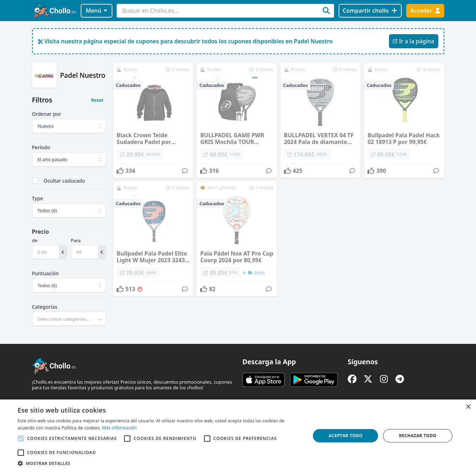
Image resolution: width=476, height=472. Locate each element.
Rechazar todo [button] (418, 436)
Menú (96, 11)
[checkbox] (35, 181)
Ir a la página (414, 41)
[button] (160, 463)
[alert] (238, 436)
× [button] (468, 407)
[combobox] (69, 319)
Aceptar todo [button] (346, 436)
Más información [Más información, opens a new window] (119, 428)
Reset (97, 100)
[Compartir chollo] (370, 11)
